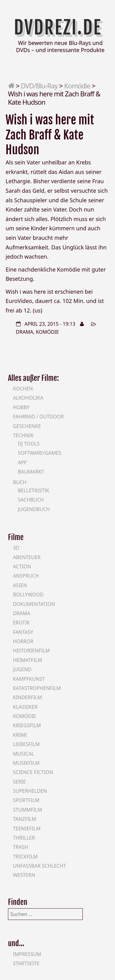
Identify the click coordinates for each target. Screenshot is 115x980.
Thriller (24, 838)
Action (22, 567)
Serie (19, 782)
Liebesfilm (26, 744)
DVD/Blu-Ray (39, 86)
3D (16, 548)
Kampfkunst (29, 679)
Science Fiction (33, 772)
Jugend (22, 669)
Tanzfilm (25, 819)
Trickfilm (25, 857)
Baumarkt (31, 472)
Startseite (26, 963)
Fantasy (23, 632)
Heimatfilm (27, 660)
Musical (23, 754)
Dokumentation (34, 604)
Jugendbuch (34, 509)
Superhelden (30, 791)
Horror (23, 641)
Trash (21, 847)
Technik (23, 435)
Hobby (21, 407)
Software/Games (40, 453)
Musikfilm (26, 763)
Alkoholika (28, 398)
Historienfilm (31, 651)
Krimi (20, 735)
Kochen (23, 389)
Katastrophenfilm (37, 688)
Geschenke (27, 426)
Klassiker (25, 707)
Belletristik (33, 490)
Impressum (27, 954)
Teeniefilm (27, 829)
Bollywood (28, 595)
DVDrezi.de (58, 27)
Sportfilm (26, 800)
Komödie (77, 86)
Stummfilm (27, 810)
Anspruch (26, 576)
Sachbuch (31, 500)
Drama (25, 332)
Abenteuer (27, 557)
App (22, 462)
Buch (20, 482)
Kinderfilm (27, 697)
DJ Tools (29, 444)
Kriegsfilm (27, 725)
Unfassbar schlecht (39, 866)
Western (24, 875)
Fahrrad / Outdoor (38, 417)
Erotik (21, 623)
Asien (20, 585)
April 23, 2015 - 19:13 (50, 324)
